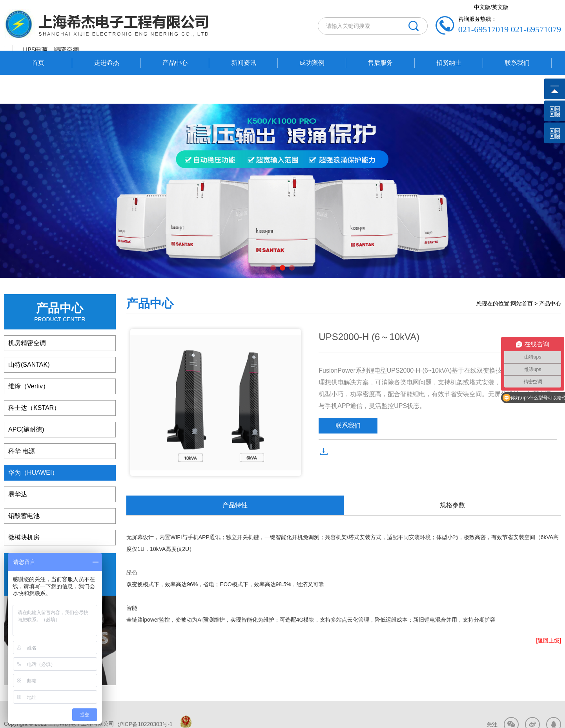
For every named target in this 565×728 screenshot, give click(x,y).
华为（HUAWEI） (33, 444)
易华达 (18, 465)
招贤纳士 (449, 63)
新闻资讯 (244, 63)
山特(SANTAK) (29, 336)
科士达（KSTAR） (34, 379)
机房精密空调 (27, 314)
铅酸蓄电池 (24, 487)
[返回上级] (549, 611)
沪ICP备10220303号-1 (144, 695)
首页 (38, 63)
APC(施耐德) (26, 400)
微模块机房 (24, 508)
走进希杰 (107, 63)
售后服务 (380, 63)
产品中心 (175, 63)
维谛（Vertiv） (29, 357)
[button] (273, 239)
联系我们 (517, 63)
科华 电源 (22, 422)
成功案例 (312, 63)
